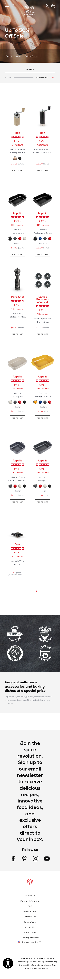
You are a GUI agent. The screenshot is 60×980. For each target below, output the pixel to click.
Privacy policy (30, 932)
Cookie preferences (30, 938)
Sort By (8, 78)
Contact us (30, 896)
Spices (9, 56)
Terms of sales (30, 922)
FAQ (30, 906)
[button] (30, 69)
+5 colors (43, 243)
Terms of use (30, 917)
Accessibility (30, 927)
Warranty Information (30, 901)
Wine (18, 56)
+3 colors (43, 407)
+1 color (17, 243)
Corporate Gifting (30, 911)
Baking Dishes (31, 56)
